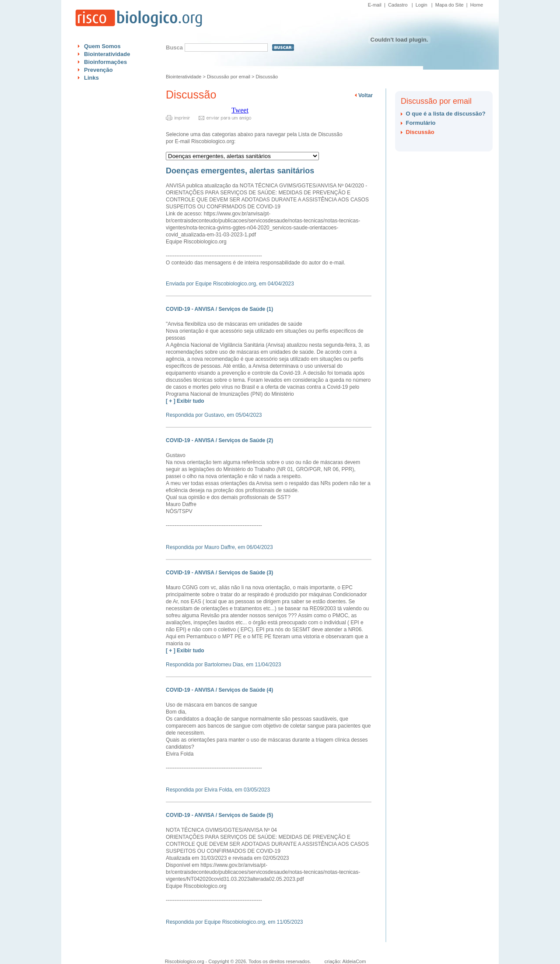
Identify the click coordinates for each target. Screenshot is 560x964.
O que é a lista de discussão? (446, 114)
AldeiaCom (354, 961)
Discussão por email (229, 77)
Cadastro (398, 5)
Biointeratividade (107, 54)
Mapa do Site (450, 5)
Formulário (421, 123)
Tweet (240, 110)
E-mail (375, 5)
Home (477, 5)
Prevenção (98, 70)
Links (91, 78)
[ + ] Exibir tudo (185, 401)
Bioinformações (105, 62)
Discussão (267, 77)
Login (422, 5)
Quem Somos (102, 46)
